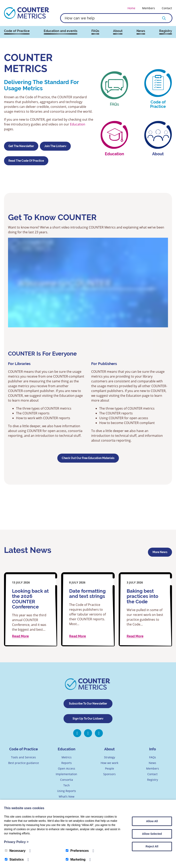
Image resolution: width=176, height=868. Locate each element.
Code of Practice (17, 31)
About (118, 31)
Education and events (61, 31)
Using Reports (67, 791)
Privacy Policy (16, 842)
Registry (166, 31)
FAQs (95, 31)
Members (149, 8)
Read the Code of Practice (26, 161)
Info (153, 749)
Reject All (152, 846)
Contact (167, 8)
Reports (67, 763)
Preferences (77, 851)
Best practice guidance (24, 763)
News (141, 31)
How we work (109, 763)
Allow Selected (152, 834)
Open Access (67, 768)
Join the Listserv (55, 146)
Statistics (14, 859)
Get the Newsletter (21, 146)
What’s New (67, 796)
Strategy (110, 757)
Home (131, 8)
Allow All (152, 821)
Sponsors (109, 774)
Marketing (76, 859)
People (110, 768)
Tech (67, 785)
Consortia (67, 780)
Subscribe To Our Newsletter (88, 704)
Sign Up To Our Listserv (88, 719)
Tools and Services (23, 757)
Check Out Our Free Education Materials (88, 458)
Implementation (66, 774)
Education (78, 124)
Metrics (67, 757)
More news (160, 552)
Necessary (15, 851)
